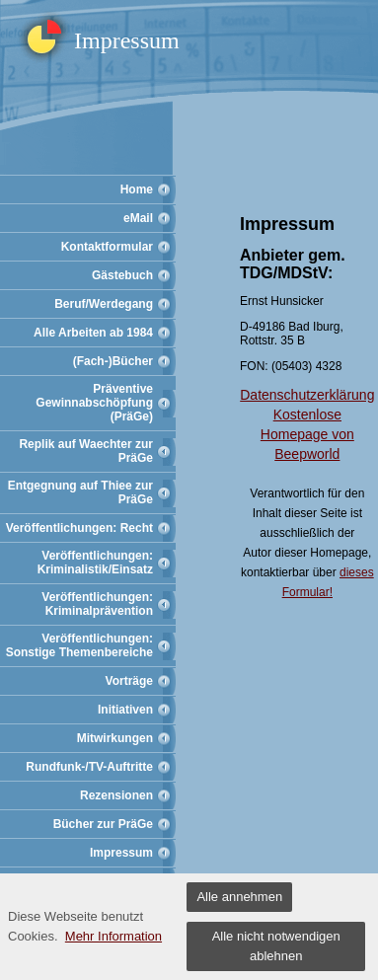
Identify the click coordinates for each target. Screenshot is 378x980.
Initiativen (125, 710)
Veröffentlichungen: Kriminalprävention (97, 604)
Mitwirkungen (115, 738)
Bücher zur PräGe (103, 824)
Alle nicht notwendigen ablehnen (276, 946)
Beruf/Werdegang (104, 304)
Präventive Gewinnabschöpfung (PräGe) (94, 403)
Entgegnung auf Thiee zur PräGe (80, 492)
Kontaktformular (107, 247)
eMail (138, 218)
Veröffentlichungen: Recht (79, 528)
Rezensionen (116, 795)
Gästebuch (122, 275)
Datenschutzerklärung (307, 395)
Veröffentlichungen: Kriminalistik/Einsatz (95, 563)
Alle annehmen (239, 897)
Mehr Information (113, 936)
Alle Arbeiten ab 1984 (93, 333)
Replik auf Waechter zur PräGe (86, 451)
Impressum (121, 853)
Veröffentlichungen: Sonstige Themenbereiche (79, 645)
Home (137, 189)
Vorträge (129, 681)
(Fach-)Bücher (113, 361)
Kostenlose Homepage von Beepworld (307, 434)
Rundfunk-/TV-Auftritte (89, 767)
